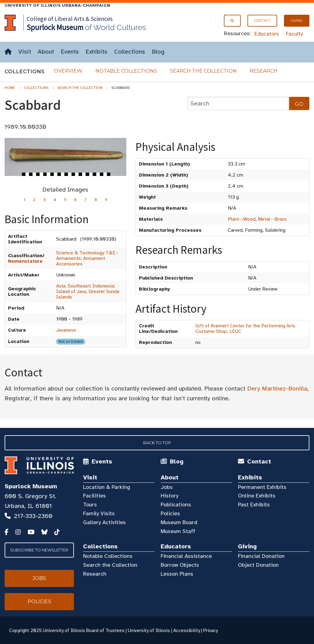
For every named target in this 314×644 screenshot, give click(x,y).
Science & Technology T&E (86, 253)
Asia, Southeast (73, 286)
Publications (176, 505)
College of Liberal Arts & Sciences (70, 19)
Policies (170, 513)
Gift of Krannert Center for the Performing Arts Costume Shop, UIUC (245, 329)
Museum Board (179, 522)
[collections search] (238, 103)
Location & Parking (107, 487)
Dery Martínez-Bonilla (277, 389)
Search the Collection (203, 71)
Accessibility (187, 631)
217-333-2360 (33, 516)
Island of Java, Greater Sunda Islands (88, 294)
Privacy (211, 631)
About (46, 52)
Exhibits (96, 52)
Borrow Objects (180, 565)
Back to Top (157, 443)
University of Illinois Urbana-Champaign (57, 5)
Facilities (94, 496)
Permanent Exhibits (262, 487)
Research (264, 71)
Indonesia (103, 286)
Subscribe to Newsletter (39, 550)
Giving (297, 21)
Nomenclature (25, 261)
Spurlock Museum (31, 486)
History (170, 496)
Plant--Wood (242, 219)
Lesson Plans (177, 574)
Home (10, 88)
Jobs (167, 487)
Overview (68, 71)
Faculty (294, 34)
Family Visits (99, 513)
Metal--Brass (272, 219)
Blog (158, 52)
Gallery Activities (104, 522)
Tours (90, 505)
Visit (25, 52)
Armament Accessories (81, 261)
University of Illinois (149, 631)
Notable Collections (126, 71)
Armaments (68, 258)
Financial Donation (261, 556)
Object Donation (258, 565)
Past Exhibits (254, 505)
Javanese (66, 330)
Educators (267, 34)
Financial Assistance (186, 556)
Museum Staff (178, 531)
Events (70, 52)
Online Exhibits (257, 496)
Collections (130, 52)
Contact (262, 21)
